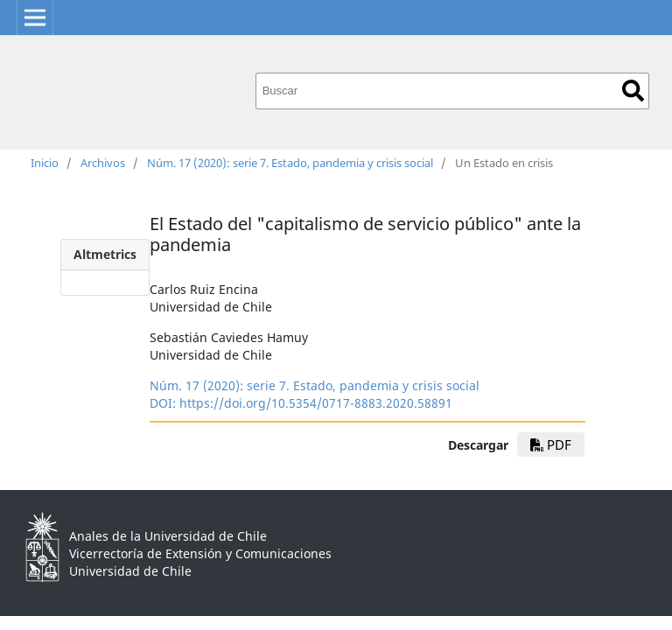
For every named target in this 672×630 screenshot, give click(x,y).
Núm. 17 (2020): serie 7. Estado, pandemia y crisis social (290, 163)
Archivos (103, 163)
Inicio (45, 163)
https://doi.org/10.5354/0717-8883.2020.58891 (316, 403)
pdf (551, 444)
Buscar (633, 91)
